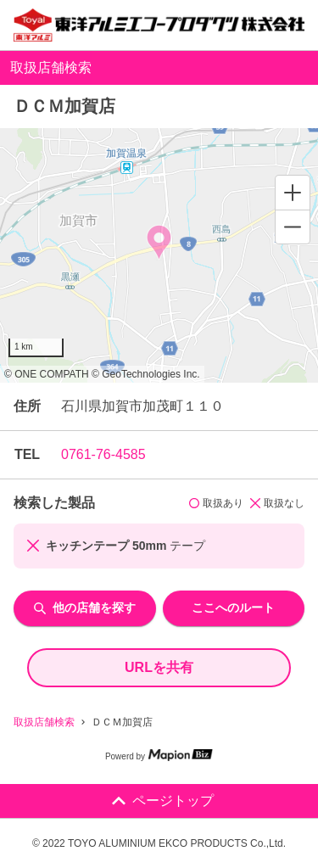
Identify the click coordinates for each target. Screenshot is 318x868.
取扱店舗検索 (44, 722)
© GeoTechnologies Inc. (146, 374)
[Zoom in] (293, 193)
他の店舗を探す (85, 608)
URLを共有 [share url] (159, 667)
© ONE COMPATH (47, 374)
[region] (159, 255)
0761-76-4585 (103, 454)
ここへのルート (233, 608)
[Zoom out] (293, 227)
